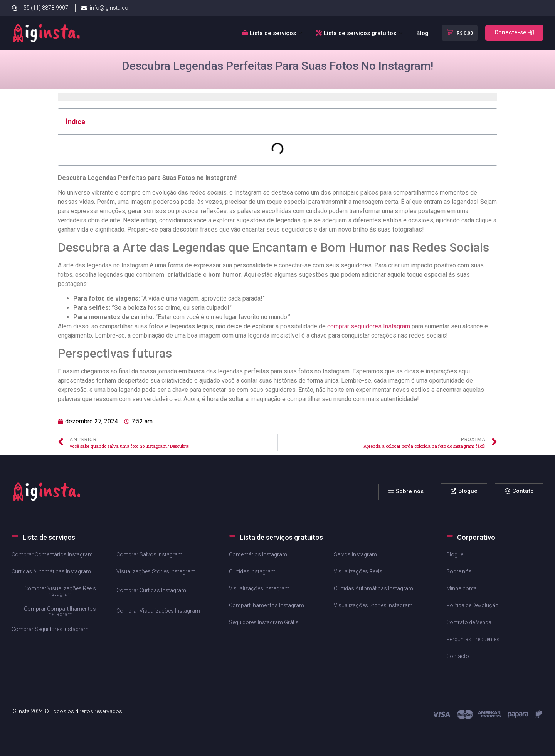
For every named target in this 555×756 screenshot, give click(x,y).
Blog (422, 33)
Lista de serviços (273, 33)
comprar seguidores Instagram (369, 326)
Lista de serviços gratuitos (360, 33)
